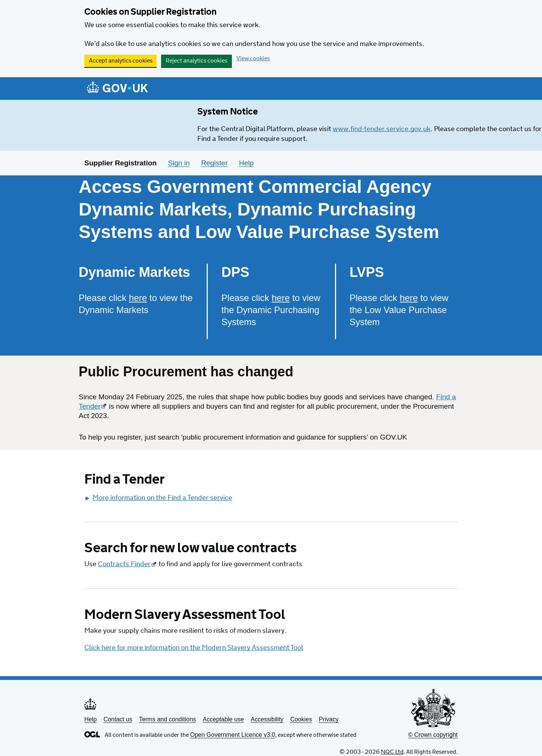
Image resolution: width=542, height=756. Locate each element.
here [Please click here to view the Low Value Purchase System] (409, 298)
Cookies (301, 719)
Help (91, 719)
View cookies (253, 59)
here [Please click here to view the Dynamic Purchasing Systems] (281, 298)
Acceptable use (223, 719)
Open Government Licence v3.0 (233, 735)
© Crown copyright (433, 735)
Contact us (118, 719)
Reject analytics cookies (196, 61)
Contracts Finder (124, 564)
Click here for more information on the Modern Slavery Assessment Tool (194, 648)
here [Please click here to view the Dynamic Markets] (138, 298)
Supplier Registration (120, 163)
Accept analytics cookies (121, 61)
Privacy (329, 719)
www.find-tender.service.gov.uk (382, 129)
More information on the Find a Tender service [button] (158, 498)
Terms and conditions (167, 719)
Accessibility (267, 719)
